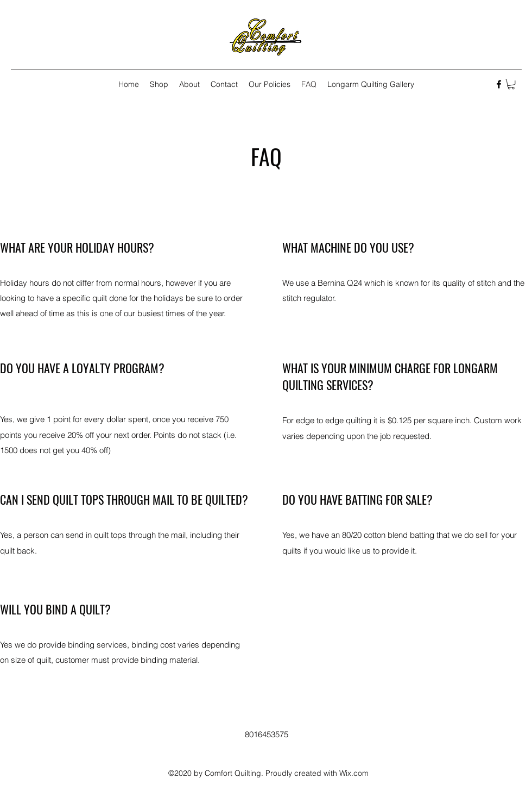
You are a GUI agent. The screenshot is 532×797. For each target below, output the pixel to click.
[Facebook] (499, 84)
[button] (511, 84)
